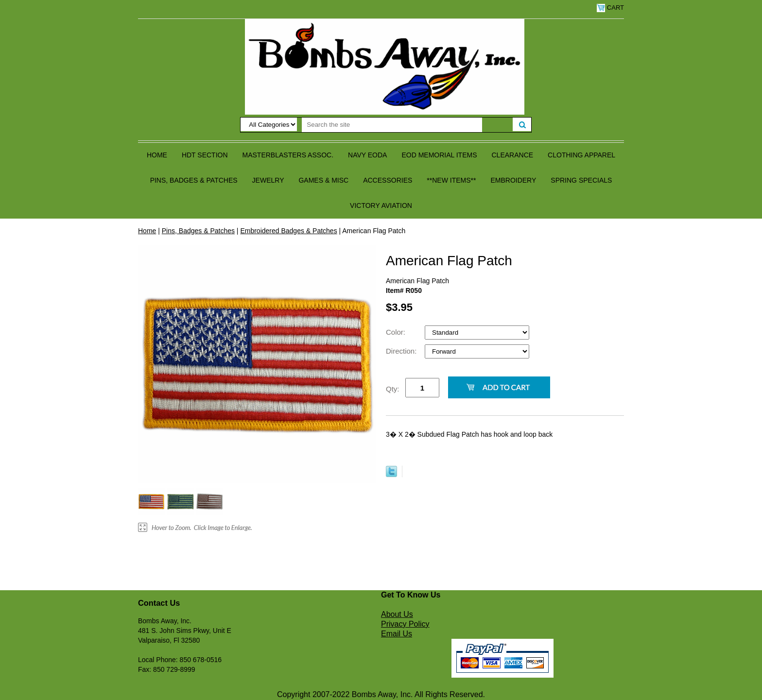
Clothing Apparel (581, 155)
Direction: (402, 351)
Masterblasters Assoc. (288, 155)
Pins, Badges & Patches (194, 180)
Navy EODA (367, 155)
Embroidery (513, 180)
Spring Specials (581, 180)
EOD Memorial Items (439, 155)
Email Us (397, 634)
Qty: (393, 389)
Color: (397, 332)
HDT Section (205, 155)
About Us (397, 614)
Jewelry (268, 180)
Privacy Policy (405, 624)
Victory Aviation (381, 205)
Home (157, 155)
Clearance (513, 155)
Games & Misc (323, 180)
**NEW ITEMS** (451, 180)
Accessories (388, 180)
